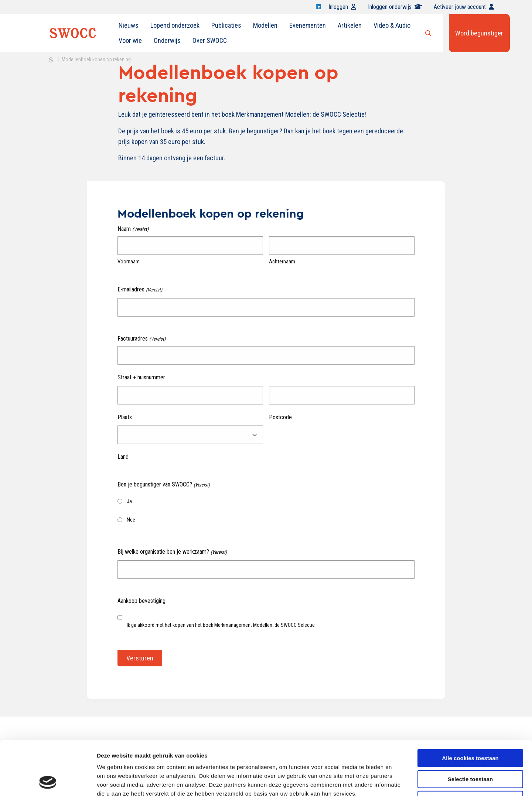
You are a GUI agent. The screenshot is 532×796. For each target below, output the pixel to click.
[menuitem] (129, 25)
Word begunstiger (479, 33)
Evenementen (308, 25)
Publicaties (226, 25)
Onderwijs (167, 40)
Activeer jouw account (464, 7)
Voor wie (130, 40)
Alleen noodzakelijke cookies (470, 749)
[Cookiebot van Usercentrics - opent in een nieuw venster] (48, 782)
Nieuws (129, 25)
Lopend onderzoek (175, 25)
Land (123, 457)
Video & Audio (392, 25)
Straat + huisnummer (141, 377)
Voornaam (129, 262)
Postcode (280, 417)
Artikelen (350, 25)
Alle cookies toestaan (470, 708)
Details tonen (399, 781)
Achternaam (282, 262)
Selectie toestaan (470, 729)
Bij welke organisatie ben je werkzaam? (172, 552)
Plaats (125, 417)
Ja (129, 501)
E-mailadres (140, 290)
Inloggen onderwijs (395, 7)
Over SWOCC (210, 40)
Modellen (265, 25)
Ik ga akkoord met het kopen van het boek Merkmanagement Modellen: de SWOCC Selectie (221, 625)
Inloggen (342, 7)
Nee (131, 520)
